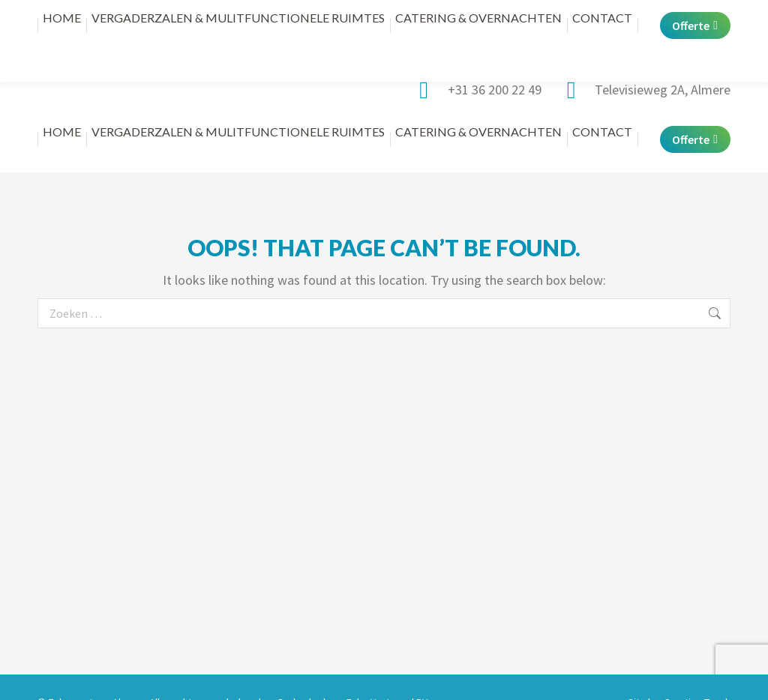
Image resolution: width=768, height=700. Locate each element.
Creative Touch (697, 672)
